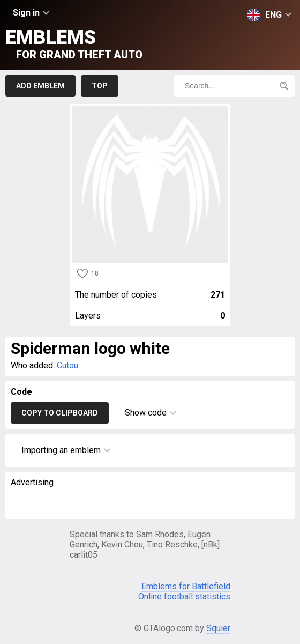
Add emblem (40, 86)
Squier (218, 628)
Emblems (74, 44)
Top (100, 86)
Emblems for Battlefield (186, 586)
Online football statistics (184, 597)
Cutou (67, 365)
